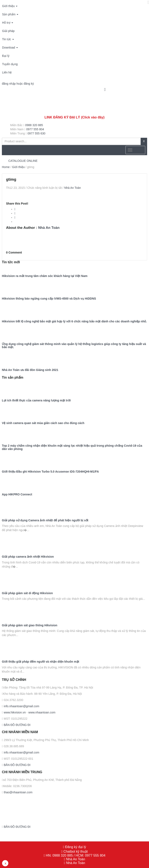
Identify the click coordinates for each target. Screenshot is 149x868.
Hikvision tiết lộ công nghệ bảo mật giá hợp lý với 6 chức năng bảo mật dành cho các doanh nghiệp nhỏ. (74, 321)
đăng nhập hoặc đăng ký (18, 84)
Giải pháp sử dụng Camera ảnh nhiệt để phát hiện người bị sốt (45, 520)
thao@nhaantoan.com (18, 792)
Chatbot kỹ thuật (75, 852)
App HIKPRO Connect (17, 494)
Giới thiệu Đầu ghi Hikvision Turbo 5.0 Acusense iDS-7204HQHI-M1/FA (50, 472)
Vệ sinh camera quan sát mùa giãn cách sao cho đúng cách (43, 423)
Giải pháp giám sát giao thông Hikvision (30, 625)
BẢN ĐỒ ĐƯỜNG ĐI (17, 725)
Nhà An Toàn (73, 188)
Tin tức (8, 39)
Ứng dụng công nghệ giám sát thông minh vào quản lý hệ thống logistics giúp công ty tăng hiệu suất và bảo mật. (74, 346)
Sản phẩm (10, 14)
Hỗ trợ (8, 23)
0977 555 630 (36, 133)
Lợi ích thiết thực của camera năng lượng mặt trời (36, 400)
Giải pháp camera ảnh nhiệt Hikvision (28, 557)
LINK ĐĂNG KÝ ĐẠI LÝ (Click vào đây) (74, 117)
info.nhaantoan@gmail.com (21, 706)
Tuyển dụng (10, 64)
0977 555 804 (35, 129)
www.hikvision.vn (14, 712)
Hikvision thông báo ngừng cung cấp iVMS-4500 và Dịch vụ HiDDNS (49, 299)
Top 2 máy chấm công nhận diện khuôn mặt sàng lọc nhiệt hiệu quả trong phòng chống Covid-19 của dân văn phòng (72, 447)
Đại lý (6, 56)
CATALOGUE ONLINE (23, 161)
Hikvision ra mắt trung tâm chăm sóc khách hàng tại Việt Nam (45, 276)
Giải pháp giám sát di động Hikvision (27, 593)
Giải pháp (8, 31)
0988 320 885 (34, 125)
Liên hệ (7, 72)
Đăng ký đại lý (75, 847)
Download (10, 48)
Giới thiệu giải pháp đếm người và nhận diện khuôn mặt (40, 662)
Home (6, 167)
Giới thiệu (10, 6)
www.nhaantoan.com (42, 712)
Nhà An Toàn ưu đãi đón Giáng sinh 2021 (30, 370)
